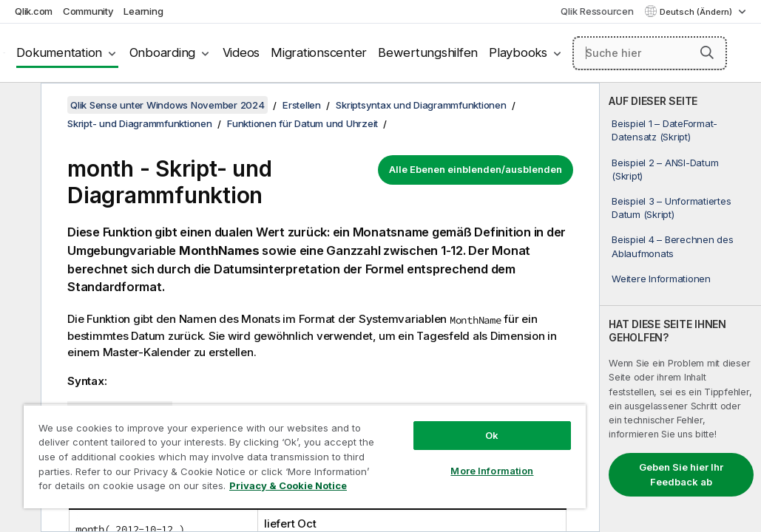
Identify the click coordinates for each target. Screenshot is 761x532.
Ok (390, 409)
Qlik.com (34, 11)
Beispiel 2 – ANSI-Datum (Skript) (665, 169)
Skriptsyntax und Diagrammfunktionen (421, 105)
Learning (143, 11)
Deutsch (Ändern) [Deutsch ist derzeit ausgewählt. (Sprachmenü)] (697, 12)
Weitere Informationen (661, 279)
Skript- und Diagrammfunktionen (140, 123)
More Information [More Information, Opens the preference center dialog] (390, 445)
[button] (707, 52)
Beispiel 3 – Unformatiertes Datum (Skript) (671, 208)
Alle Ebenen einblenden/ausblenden (476, 169)
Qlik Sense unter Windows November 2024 (168, 105)
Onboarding (163, 52)
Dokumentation (59, 52)
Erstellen (302, 105)
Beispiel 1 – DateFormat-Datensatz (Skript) (664, 130)
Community (88, 11)
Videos (241, 52)
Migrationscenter (319, 52)
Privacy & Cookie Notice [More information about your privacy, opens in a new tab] (143, 488)
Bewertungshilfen (428, 52)
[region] (244, 443)
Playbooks (518, 52)
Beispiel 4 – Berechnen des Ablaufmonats (673, 246)
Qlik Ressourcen (597, 11)
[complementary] (680, 307)
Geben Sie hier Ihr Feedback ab (681, 474)
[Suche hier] (650, 53)
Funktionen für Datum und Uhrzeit (302, 123)
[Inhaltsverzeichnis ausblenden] (18, 106)
